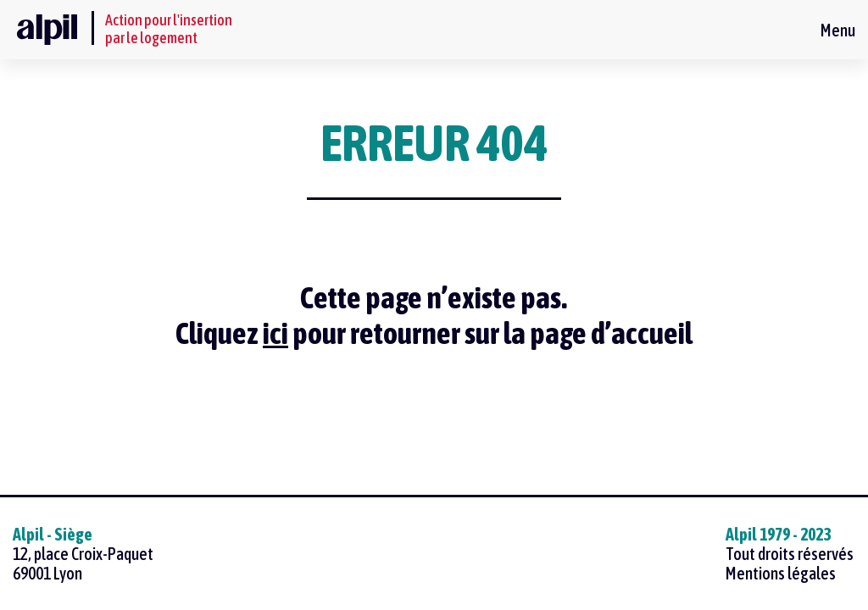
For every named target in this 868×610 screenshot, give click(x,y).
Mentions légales (781, 573)
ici (275, 333)
